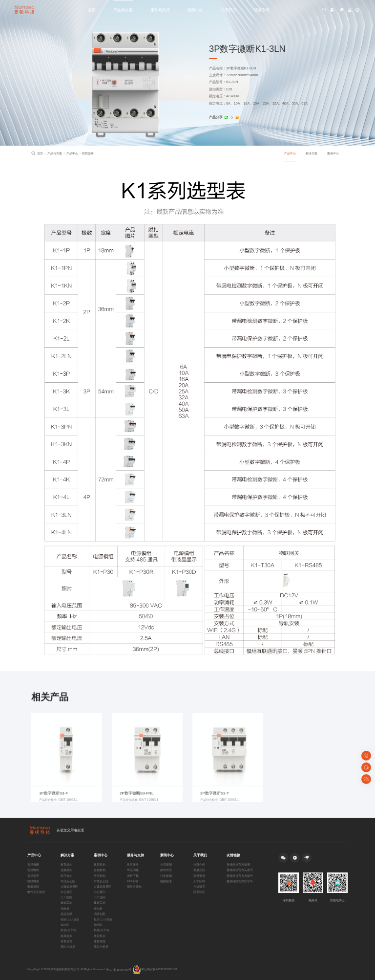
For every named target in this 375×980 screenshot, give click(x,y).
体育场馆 (66, 941)
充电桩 (65, 909)
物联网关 (33, 881)
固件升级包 (134, 887)
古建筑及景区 (69, 887)
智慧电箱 (33, 870)
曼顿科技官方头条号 (240, 870)
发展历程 (199, 870)
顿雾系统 (262, 10)
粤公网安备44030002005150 (155, 970)
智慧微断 (88, 153)
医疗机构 (66, 876)
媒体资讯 (166, 870)
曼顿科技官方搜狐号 (240, 876)
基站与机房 (68, 947)
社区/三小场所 (70, 919)
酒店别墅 (66, 914)
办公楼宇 (66, 892)
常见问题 (133, 870)
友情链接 (233, 855)
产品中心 (74, 153)
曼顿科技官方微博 (238, 865)
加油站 (65, 925)
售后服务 (133, 865)
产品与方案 (123, 10)
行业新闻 (166, 876)
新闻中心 (195, 10)
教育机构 (66, 865)
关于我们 (229, 10)
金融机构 (66, 870)
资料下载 (133, 876)
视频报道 (166, 881)
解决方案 (312, 153)
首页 (92, 10)
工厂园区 (66, 897)
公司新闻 (166, 865)
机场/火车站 (68, 930)
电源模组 (33, 887)
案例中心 (333, 153)
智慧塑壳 (33, 876)
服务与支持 (160, 10)
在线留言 (199, 887)
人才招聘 (199, 881)
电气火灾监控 (36, 892)
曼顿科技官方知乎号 (240, 881)
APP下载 (133, 881)
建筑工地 (66, 903)
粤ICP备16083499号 (119, 970)
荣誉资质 (199, 876)
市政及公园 (68, 881)
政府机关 (66, 936)
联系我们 (199, 892)
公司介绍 (199, 865)
